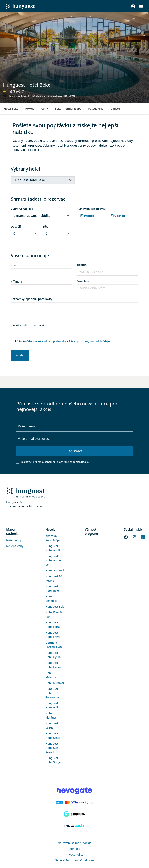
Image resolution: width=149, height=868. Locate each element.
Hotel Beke (11, 109)
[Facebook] (126, 537)
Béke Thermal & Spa (68, 109)
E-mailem (83, 281)
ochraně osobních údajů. (74, 462)
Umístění (116, 109)
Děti (46, 227)
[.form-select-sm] (43, 180)
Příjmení (16, 281)
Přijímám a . (63, 341)
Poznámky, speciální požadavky (32, 299)
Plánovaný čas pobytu (91, 209)
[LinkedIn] (143, 537)
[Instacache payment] (74, 826)
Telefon (82, 265)
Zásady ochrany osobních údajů (89, 341)
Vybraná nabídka (22, 209)
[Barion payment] (74, 802)
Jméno (15, 265)
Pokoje (30, 109)
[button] (141, 7)
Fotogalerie (96, 109)
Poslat (20, 355)
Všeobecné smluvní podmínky (47, 341)
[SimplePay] (74, 814)
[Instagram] (134, 537)
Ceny (45, 109)
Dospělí (16, 227)
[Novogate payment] (74, 791)
